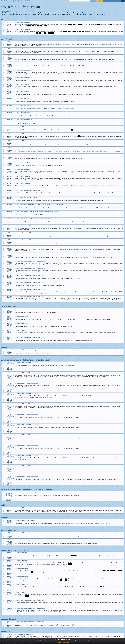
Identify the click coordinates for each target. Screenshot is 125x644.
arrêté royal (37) (13, 13)
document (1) (101, 14)
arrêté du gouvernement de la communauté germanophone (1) (23, 14)
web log (114, 1)
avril (33, 6)
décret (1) (38, 13)
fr (122, 1)
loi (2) (4, 13)
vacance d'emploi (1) (89, 14)
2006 (38, 6)
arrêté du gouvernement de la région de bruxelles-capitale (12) (63, 13)
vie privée (101, 1)
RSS (104, 1)
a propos (108, 1)
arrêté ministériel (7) (26, 13)
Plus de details (66, 643)
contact (119, 1)
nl (123, 1)
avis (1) (48, 14)
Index (8, 6)
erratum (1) (55, 14)
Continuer (59, 643)
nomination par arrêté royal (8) (70, 14)
